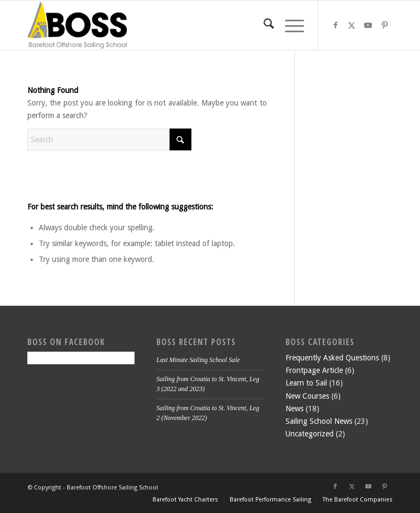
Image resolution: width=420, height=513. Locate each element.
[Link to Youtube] (368, 25)
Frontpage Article (314, 370)
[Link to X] (352, 25)
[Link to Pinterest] (384, 25)
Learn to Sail (306, 383)
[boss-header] (77, 25)
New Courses (307, 396)
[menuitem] (263, 25)
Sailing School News (319, 421)
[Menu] (289, 25)
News (294, 409)
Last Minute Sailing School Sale (198, 360)
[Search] (263, 25)
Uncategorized (310, 434)
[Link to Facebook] (335, 25)
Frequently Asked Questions (332, 358)
